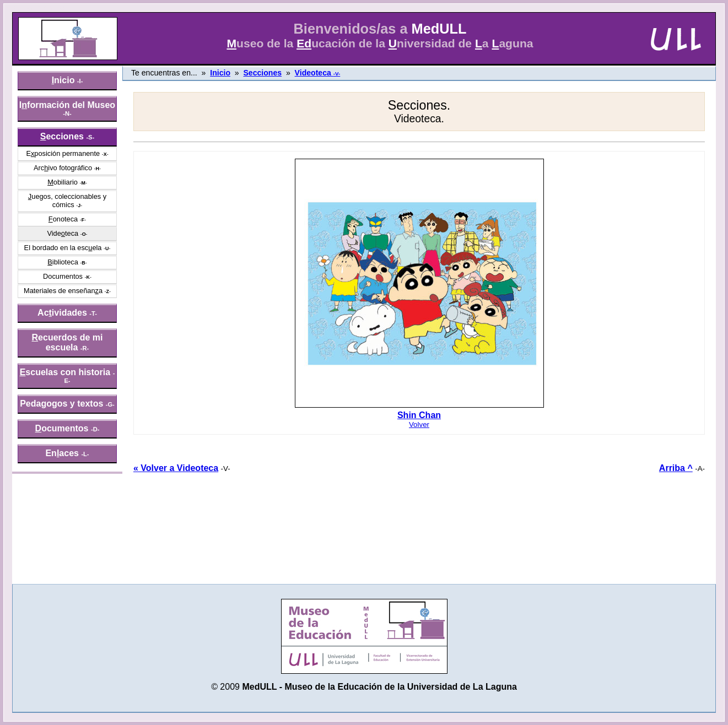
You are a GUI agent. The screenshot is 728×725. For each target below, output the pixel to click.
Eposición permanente (63, 153)
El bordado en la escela (63, 248)
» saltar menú (36, 8)
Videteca (63, 233)
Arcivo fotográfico (63, 168)
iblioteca (63, 262)
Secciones (262, 73)
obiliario (63, 182)
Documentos (63, 276)
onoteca (63, 219)
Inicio (220, 73)
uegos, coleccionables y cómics (67, 201)
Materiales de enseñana (63, 291)
